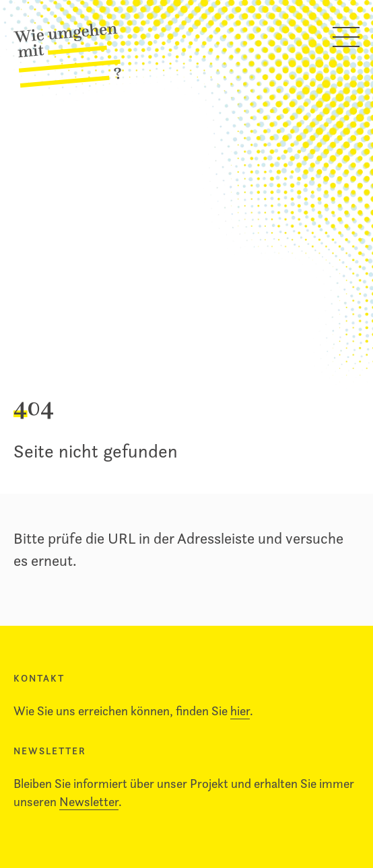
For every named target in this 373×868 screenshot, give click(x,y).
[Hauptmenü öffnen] (346, 39)
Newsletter (89, 802)
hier (240, 711)
